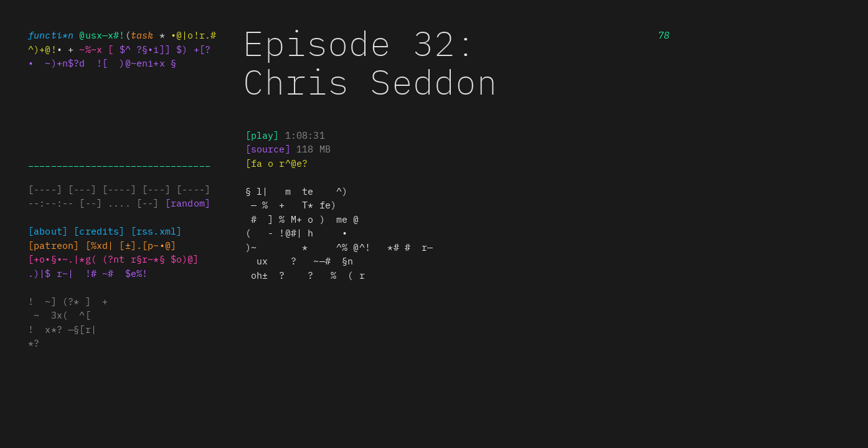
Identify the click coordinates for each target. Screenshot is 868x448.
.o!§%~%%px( (62, 259)
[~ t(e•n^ (54, 245)
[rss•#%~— (156, 231)
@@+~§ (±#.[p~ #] (131, 245)
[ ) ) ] (268, 148)
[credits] (99, 231)
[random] (188, 203)
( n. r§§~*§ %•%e (151, 259)
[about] (48, 231)
